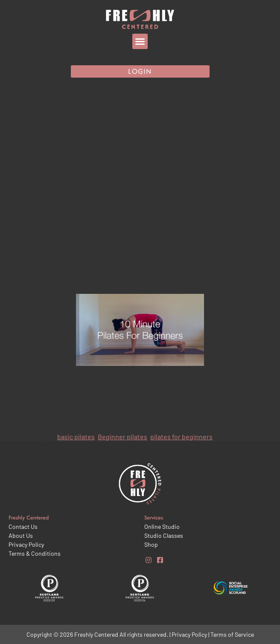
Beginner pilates (122, 437)
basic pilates (76, 437)
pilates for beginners (181, 437)
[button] (140, 41)
